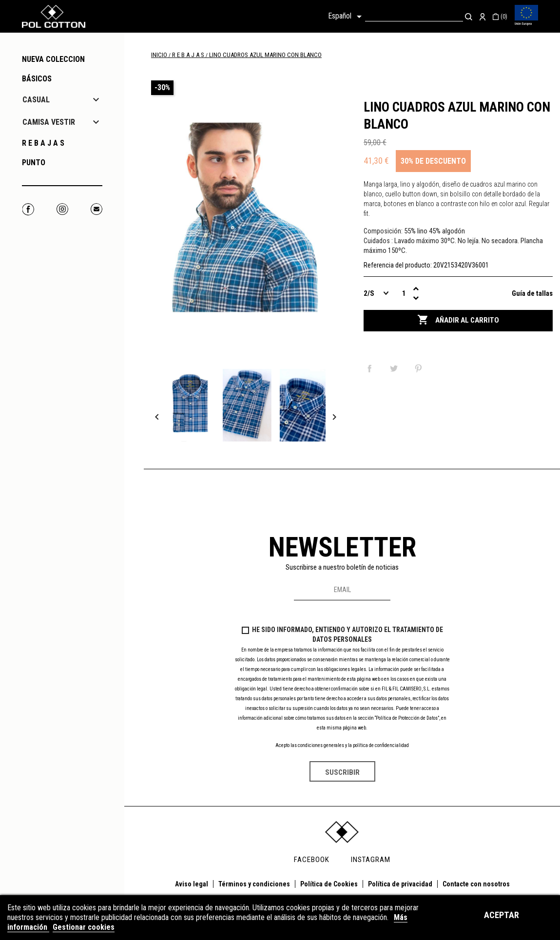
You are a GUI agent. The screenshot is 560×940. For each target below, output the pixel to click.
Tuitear (396, 368)
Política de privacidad (400, 884)
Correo (96, 209)
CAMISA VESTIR (49, 122)
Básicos (37, 79)
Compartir (371, 368)
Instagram (62, 209)
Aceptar (502, 915)
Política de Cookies (329, 884)
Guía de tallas (532, 293)
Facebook (28, 209)
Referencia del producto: (398, 265)
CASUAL (36, 100)
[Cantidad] (404, 293)
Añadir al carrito (458, 320)
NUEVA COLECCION (53, 59)
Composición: (383, 231)
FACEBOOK (312, 860)
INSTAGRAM (371, 860)
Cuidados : (378, 241)
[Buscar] (414, 16)
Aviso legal (192, 884)
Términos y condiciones (254, 884)
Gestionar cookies (84, 927)
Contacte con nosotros (476, 884)
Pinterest (420, 368)
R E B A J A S (43, 143)
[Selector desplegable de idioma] (347, 17)
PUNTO (34, 163)
